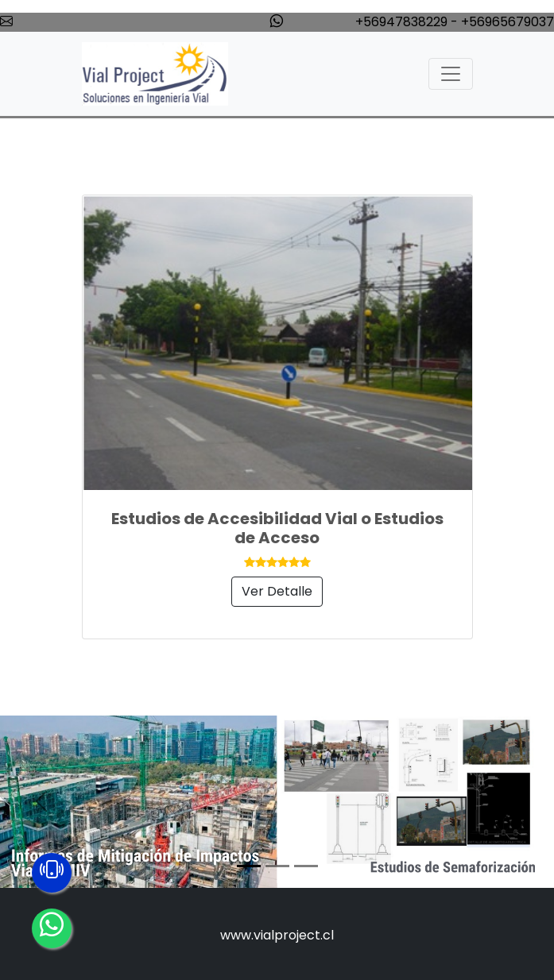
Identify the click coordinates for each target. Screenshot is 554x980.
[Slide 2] (277, 866)
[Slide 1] (249, 866)
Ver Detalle (277, 591)
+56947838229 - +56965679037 (455, 22)
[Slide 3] (306, 866)
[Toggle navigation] (451, 74)
